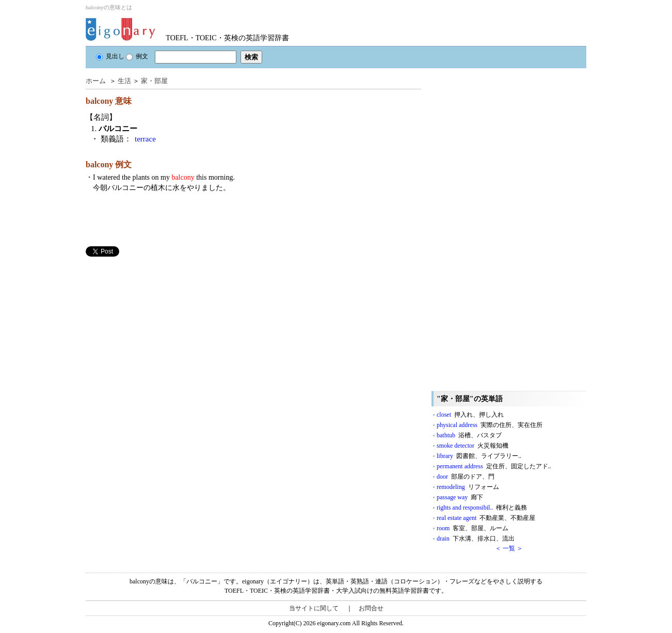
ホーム (96, 81)
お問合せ (371, 608)
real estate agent (486, 518)
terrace (145, 139)
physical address (490, 425)
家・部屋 (154, 81)
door (466, 477)
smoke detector (473, 446)
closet (470, 415)
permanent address (494, 466)
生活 (124, 81)
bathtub (469, 435)
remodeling (468, 487)
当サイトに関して (314, 608)
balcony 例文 (109, 164)
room (473, 528)
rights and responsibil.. (482, 508)
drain (476, 539)
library (479, 456)
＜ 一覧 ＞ (509, 548)
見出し (110, 56)
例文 (137, 56)
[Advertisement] (163, 329)
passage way (460, 497)
